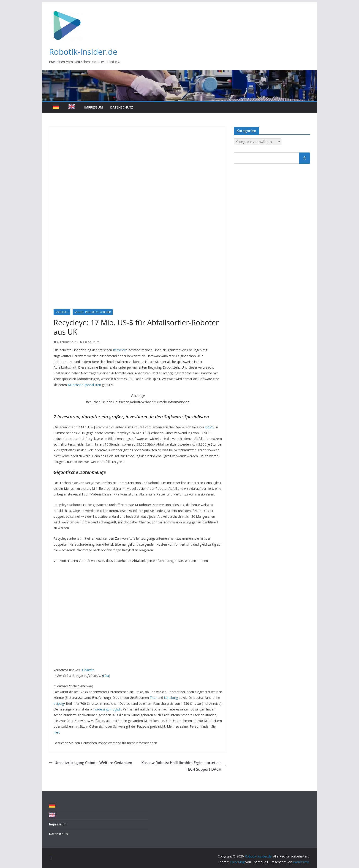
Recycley (119, 350)
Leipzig (59, 703)
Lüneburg (171, 698)
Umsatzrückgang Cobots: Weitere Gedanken (91, 763)
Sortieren (62, 312)
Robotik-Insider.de (83, 52)
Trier (153, 698)
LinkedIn (88, 670)
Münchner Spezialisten (84, 385)
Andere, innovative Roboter (93, 312)
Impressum (94, 107)
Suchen (305, 158)
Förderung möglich (107, 709)
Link (106, 676)
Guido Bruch (91, 342)
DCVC (209, 427)
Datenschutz (122, 107)
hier (56, 732)
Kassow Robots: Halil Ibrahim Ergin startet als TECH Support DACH (184, 766)
